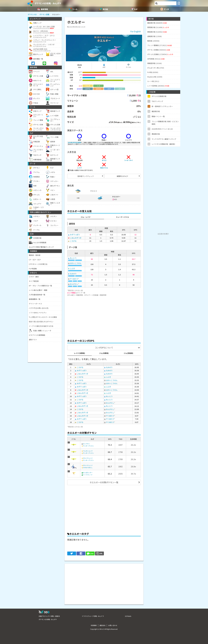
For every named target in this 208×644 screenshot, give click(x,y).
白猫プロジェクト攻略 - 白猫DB (49, 616)
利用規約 (94, 625)
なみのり (73, 274)
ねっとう (73, 258)
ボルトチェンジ (88, 458)
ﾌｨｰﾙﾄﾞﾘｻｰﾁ (129, 160)
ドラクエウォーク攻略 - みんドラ (93, 616)
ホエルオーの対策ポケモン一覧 (104, 482)
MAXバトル (104, 168)
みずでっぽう (75, 235)
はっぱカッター (88, 473)
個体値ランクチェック (86, 176)
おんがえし (74, 284)
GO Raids (128, 616)
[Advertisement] (104, 317)
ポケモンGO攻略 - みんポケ (48, 3)
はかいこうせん (76, 263)
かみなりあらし (88, 467)
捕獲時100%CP (122, 176)
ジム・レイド (86, 217)
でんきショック (88, 451)
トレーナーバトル (122, 217)
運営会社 (103, 625)
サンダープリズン (88, 446)
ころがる (73, 241)
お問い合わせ (113, 625)
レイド (80, 168)
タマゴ (104, 160)
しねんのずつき (76, 238)
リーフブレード (88, 475)
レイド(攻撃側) (79, 353)
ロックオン (86, 444)
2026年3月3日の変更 (74, 142)
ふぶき (72, 268)
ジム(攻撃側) (104, 353)
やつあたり (74, 279)
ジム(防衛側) (129, 353)
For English (136, 31)
